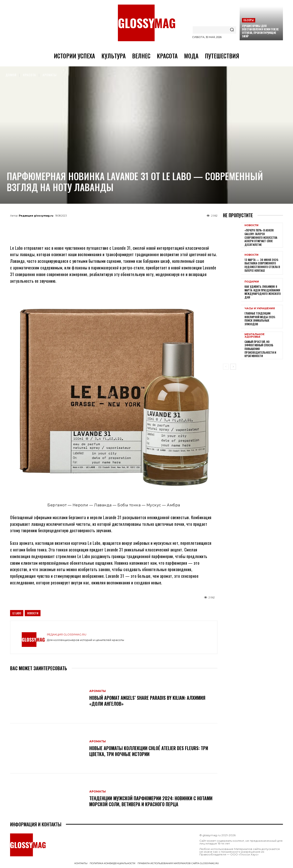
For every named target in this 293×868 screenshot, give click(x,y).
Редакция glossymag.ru (36, 216)
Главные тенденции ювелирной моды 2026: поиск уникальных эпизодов (260, 319)
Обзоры (248, 20)
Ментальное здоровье (255, 336)
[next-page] (233, 367)
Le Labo (17, 613)
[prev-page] (226, 367)
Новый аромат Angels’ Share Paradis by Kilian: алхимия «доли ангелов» (147, 701)
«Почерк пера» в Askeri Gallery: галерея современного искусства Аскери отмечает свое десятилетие (261, 237)
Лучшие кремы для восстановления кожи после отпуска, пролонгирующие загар (260, 31)
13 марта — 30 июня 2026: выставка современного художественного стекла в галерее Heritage (262, 265)
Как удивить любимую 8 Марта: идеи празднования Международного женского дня (263, 292)
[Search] (232, 30)
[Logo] (146, 23)
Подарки (252, 282)
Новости (33, 613)
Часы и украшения (260, 308)
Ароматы (50, 75)
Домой (11, 75)
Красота (30, 75)
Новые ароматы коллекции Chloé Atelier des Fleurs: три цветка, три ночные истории (149, 751)
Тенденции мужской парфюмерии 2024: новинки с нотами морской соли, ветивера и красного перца (151, 801)
